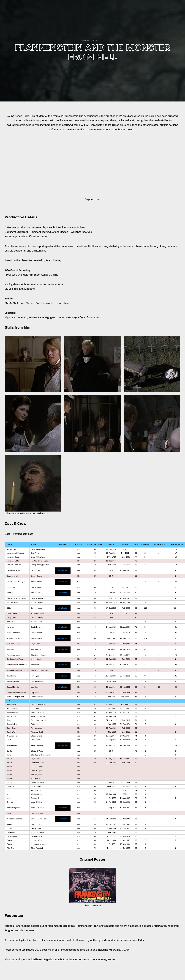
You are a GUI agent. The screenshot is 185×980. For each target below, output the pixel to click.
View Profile (63, 570)
